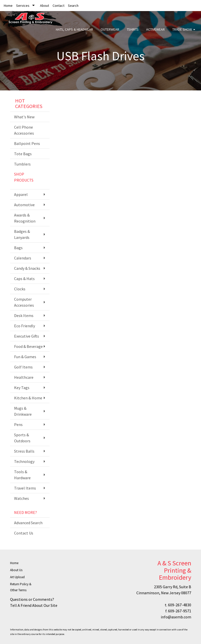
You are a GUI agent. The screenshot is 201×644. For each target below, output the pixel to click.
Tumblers (22, 164)
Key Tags (22, 388)
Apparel (21, 194)
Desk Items (24, 315)
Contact (58, 6)
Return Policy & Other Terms (21, 587)
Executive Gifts (27, 336)
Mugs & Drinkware (23, 411)
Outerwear (110, 33)
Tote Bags (23, 154)
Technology (24, 461)
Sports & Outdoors (22, 438)
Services (23, 6)
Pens (18, 424)
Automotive (24, 205)
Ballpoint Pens (27, 143)
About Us (16, 570)
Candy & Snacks (27, 268)
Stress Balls (24, 451)
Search (73, 6)
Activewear (155, 33)
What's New (24, 117)
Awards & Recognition (25, 218)
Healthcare (24, 377)
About (45, 6)
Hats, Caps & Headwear (74, 33)
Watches (22, 498)
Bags (18, 248)
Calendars (23, 258)
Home (8, 6)
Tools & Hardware (22, 475)
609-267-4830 (180, 605)
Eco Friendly (25, 326)
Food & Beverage (28, 346)
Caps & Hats (24, 279)
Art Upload (17, 577)
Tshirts (133, 33)
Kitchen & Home (28, 398)
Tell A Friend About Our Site (34, 605)
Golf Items (23, 367)
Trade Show (184, 33)
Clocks (20, 289)
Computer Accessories (24, 302)
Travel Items (25, 488)
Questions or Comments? (32, 599)
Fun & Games (25, 357)
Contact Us (24, 533)
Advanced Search (28, 523)
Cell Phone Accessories (24, 130)
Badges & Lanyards (22, 234)
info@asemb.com (176, 617)
